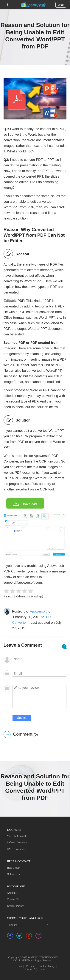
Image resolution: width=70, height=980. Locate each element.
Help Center (13, 868)
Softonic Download (17, 843)
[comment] (40, 697)
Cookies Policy (47, 966)
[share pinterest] (29, 936)
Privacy (30, 966)
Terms (18, 966)
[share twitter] (19, 936)
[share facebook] (10, 936)
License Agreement (35, 969)
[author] (40, 659)
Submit (22, 718)
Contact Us (13, 899)
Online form (14, 874)
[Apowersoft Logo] (33, 5)
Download (29, 504)
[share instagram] (38, 936)
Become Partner (15, 906)
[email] (40, 674)
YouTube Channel (17, 836)
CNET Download (16, 849)
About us (12, 893)
